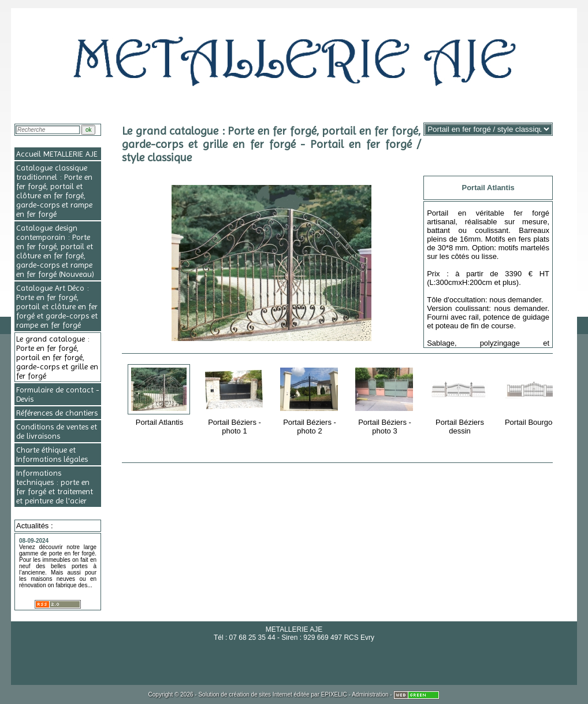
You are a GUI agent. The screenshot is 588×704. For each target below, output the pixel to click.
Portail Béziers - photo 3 (386, 399)
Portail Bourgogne (536, 395)
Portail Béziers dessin (461, 399)
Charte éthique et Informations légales (52, 454)
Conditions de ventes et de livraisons (57, 431)
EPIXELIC (334, 694)
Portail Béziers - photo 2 (310, 399)
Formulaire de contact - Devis (58, 394)
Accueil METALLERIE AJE (57, 154)
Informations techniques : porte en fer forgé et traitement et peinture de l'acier (55, 487)
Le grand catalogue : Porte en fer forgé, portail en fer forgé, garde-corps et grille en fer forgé (57, 357)
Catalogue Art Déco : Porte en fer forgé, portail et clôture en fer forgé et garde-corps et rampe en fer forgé (57, 306)
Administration (370, 694)
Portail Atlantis (160, 395)
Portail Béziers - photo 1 (235, 399)
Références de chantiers (57, 413)
